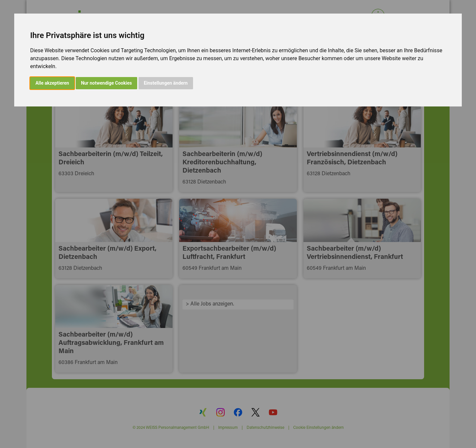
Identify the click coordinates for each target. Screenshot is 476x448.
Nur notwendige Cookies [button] (106, 83)
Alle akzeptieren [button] (52, 83)
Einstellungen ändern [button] (166, 83)
